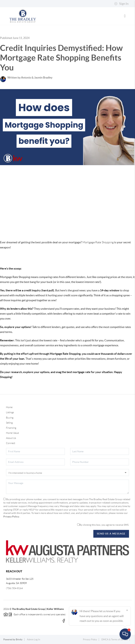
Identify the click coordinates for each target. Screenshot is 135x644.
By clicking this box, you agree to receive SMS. (103, 525)
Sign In (121, 4)
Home (9, 407)
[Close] (127, 610)
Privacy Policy (90, 640)
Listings (10, 412)
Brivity (19, 640)
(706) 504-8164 (14, 588)
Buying (10, 418)
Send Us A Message (111, 534)
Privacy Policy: (12, 517)
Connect (11, 443)
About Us (11, 438)
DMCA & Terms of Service (115, 640)
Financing (11, 428)
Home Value (12, 433)
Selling (9, 423)
